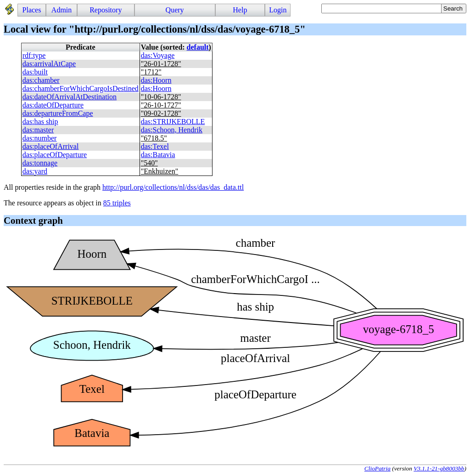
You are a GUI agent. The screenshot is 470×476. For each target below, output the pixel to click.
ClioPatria (378, 468)
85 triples (117, 203)
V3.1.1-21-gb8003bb (439, 468)
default (198, 47)
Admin (62, 10)
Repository (106, 10)
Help (240, 10)
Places (32, 10)
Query (175, 10)
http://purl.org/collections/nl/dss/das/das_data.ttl (173, 187)
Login (278, 10)
